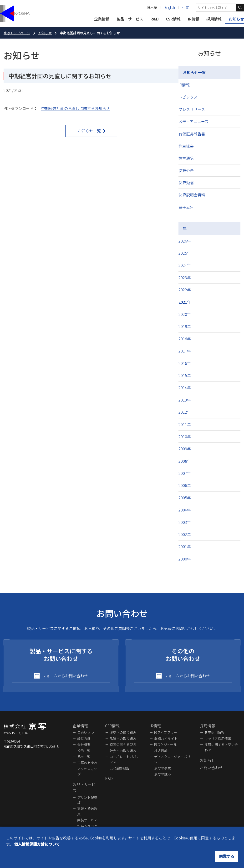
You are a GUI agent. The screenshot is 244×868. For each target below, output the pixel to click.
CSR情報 (173, 19)
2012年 (185, 412)
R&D (155, 19)
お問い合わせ (211, 768)
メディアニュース (193, 121)
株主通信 (186, 158)
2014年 (185, 387)
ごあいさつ (86, 732)
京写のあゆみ (87, 763)
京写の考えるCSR (123, 744)
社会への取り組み (123, 751)
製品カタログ (87, 826)
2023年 (185, 278)
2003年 (185, 522)
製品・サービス (130, 19)
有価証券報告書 (192, 134)
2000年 (185, 559)
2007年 (185, 473)
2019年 (185, 326)
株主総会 (186, 146)
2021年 (185, 302)
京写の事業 (163, 768)
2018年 (185, 339)
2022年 (185, 290)
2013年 (185, 400)
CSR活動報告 (119, 768)
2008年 (185, 461)
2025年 (185, 253)
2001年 (185, 546)
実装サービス (87, 820)
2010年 (185, 436)
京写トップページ (17, 33)
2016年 (185, 363)
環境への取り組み (123, 732)
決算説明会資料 (192, 195)
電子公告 (186, 207)
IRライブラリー (166, 732)
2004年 (185, 510)
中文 (186, 7)
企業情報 (102, 19)
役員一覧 (84, 751)
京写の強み (163, 774)
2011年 (185, 424)
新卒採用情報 (214, 732)
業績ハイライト (166, 739)
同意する (227, 856)
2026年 (185, 241)
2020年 (185, 314)
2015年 (185, 375)
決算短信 (186, 183)
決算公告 (186, 170)
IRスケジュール (165, 744)
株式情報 (161, 751)
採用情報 (214, 19)
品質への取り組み (123, 739)
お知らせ (236, 19)
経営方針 (84, 739)
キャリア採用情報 (218, 739)
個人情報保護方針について (37, 844)
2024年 (185, 265)
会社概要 (84, 744)
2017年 (185, 351)
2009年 (185, 449)
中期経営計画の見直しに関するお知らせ (76, 108)
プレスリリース (192, 109)
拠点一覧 (84, 757)
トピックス (188, 97)
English (170, 7)
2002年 (185, 534)
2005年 (185, 498)
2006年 (185, 485)
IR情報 (193, 19)
